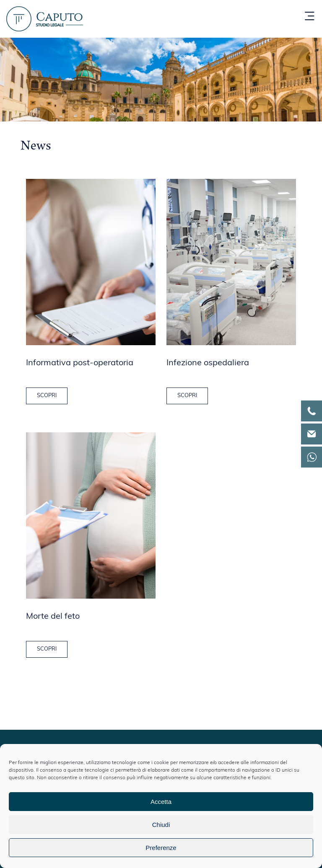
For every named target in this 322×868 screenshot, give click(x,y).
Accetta (161, 802)
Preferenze (161, 848)
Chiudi (161, 825)
